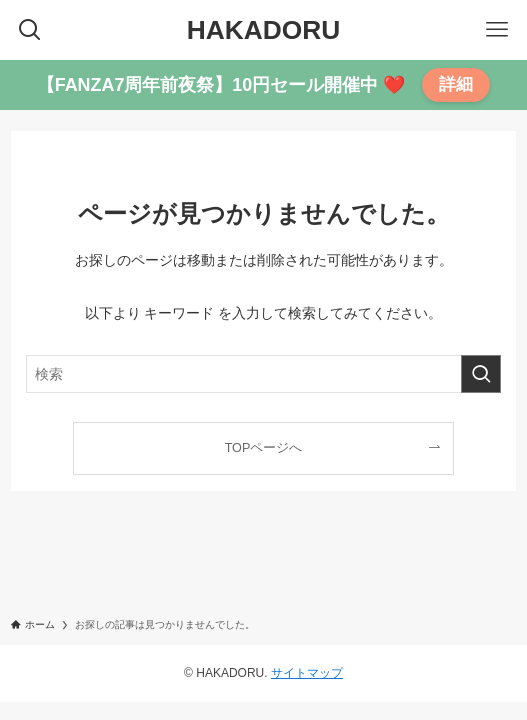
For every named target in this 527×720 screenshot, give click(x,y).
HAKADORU (264, 30)
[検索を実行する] (481, 374)
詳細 (456, 84)
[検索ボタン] (30, 30)
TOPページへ (264, 448)
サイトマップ (307, 673)
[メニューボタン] (497, 30)
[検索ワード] (263, 374)
